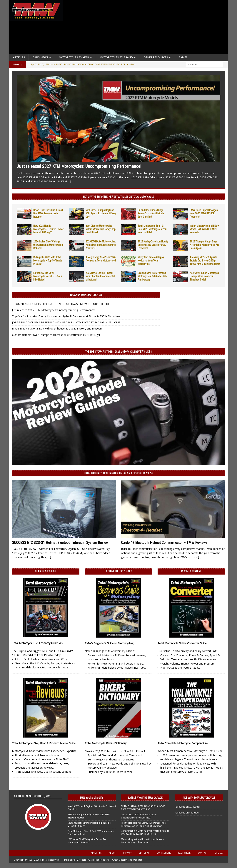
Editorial (144, 853)
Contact (203, 853)
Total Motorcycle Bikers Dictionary (106, 743)
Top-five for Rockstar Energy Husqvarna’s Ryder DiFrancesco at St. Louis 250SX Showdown (67, 316)
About (112, 853)
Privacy (127, 853)
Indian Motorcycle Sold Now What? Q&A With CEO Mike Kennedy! (205, 229)
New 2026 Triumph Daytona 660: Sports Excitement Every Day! (101, 213)
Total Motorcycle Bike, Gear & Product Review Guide (44, 743)
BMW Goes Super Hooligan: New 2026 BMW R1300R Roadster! (204, 213)
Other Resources (156, 57)
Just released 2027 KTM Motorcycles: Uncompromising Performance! (79, 166)
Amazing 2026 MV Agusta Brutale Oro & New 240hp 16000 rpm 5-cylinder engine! (205, 261)
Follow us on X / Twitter (188, 807)
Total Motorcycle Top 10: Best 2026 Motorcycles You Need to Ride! (152, 229)
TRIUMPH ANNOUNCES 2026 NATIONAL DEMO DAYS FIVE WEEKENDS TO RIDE (61, 304)
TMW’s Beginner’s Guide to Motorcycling (109, 643)
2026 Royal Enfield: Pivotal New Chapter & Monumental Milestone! (100, 276)
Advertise (96, 853)
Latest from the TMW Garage (145, 798)
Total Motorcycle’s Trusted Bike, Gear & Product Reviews (118, 473)
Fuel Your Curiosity (92, 798)
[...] (69, 181)
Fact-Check (184, 853)
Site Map (220, 853)
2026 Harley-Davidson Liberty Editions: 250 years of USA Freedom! (153, 245)
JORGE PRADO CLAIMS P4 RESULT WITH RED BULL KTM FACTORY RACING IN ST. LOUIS (66, 322)
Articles (19, 57)
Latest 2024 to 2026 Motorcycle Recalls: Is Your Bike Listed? (48, 276)
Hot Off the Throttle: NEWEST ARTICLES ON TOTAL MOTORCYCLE (118, 197)
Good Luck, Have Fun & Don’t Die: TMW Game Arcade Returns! (48, 213)
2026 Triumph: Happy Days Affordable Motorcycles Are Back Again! (205, 245)
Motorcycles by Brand (116, 57)
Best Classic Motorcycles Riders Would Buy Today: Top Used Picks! (101, 229)
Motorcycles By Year (74, 57)
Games (183, 57)
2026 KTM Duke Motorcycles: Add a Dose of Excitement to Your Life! (101, 245)
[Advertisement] (147, 28)
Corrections (164, 853)
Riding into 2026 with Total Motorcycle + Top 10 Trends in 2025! (48, 261)
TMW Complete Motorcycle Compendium (183, 743)
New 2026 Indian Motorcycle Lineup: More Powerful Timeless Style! (205, 276)
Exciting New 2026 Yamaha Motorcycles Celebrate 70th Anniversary (152, 276)
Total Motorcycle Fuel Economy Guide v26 (37, 643)
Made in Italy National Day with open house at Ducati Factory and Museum (57, 328)
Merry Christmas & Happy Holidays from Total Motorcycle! (151, 261)
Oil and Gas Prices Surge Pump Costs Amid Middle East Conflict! (151, 213)
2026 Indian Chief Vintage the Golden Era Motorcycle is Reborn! (48, 245)
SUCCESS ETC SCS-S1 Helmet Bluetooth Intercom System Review (60, 543)
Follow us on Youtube (187, 813)
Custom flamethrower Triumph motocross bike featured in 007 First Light (56, 335)
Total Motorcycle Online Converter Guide (182, 643)
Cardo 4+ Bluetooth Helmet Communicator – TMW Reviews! (165, 543)
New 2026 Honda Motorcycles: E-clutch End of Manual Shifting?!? (48, 229)
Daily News (40, 57)
